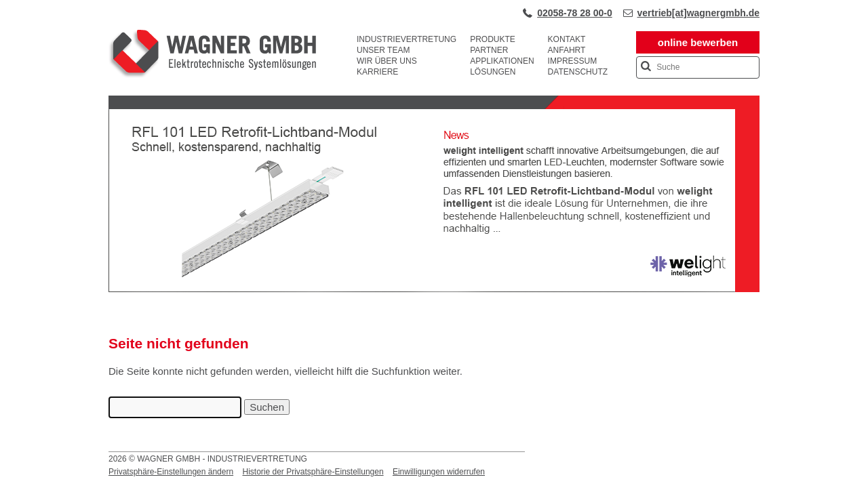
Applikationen (502, 61)
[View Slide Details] (434, 289)
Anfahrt (567, 50)
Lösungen (493, 72)
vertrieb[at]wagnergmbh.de (698, 13)
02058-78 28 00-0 (575, 13)
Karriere (377, 72)
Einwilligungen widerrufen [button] (439, 472)
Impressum (573, 61)
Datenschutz (578, 72)
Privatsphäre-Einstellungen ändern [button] (171, 472)
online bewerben (698, 42)
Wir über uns (387, 61)
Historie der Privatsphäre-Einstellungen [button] (313, 472)
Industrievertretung (407, 39)
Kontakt (567, 39)
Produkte (493, 39)
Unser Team (383, 50)
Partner (489, 50)
